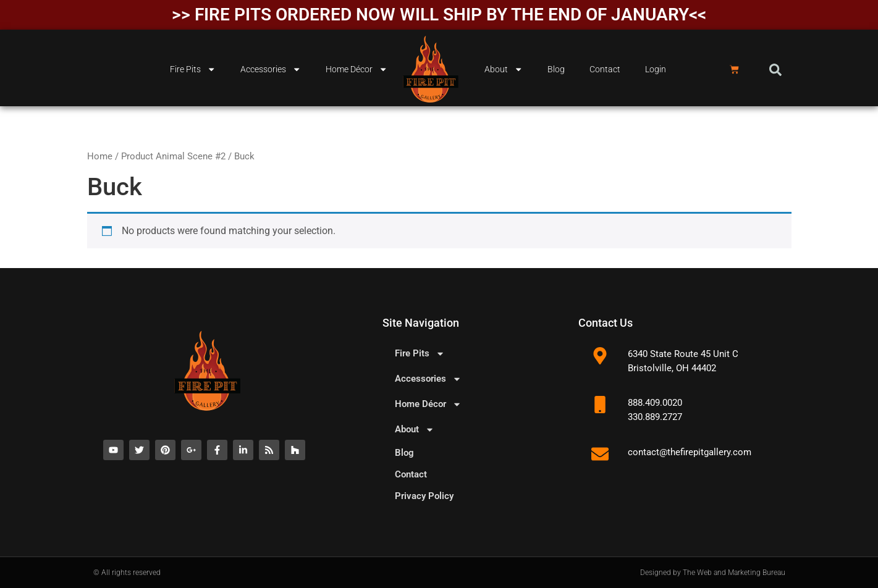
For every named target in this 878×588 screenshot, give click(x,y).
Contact (605, 69)
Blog (556, 69)
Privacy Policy (424, 496)
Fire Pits (193, 69)
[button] (775, 70)
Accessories (271, 69)
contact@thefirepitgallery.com (690, 452)
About (504, 69)
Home (100, 156)
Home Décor (357, 69)
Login (656, 69)
